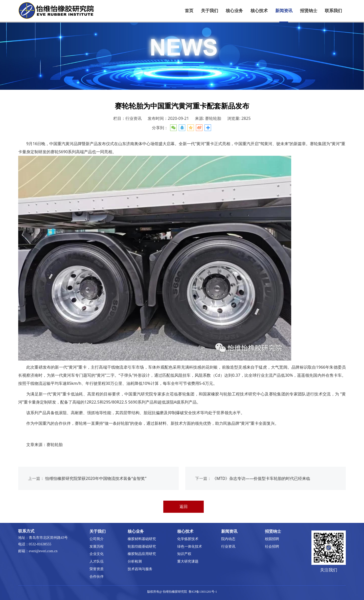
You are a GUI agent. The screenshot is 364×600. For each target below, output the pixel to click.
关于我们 (210, 11)
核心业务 (234, 11)
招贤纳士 (309, 11)
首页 (189, 11)
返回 (184, 506)
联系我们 (333, 11)
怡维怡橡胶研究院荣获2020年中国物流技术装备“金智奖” (96, 478)
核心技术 (259, 11)
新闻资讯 (284, 11)
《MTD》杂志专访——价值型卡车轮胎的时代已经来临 (261, 478)
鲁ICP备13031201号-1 (203, 592)
